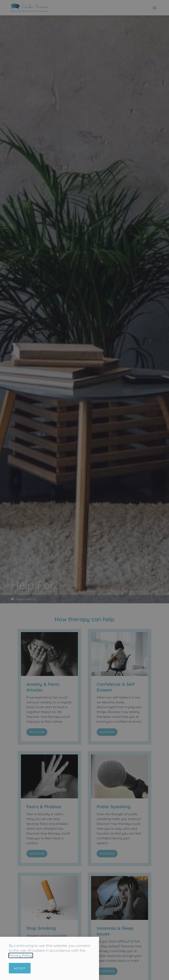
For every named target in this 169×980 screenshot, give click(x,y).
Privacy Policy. (21, 955)
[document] (84, 490)
